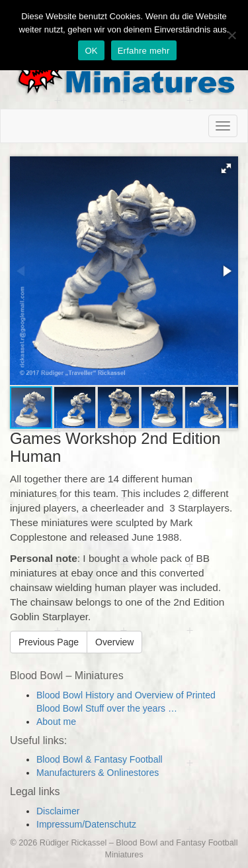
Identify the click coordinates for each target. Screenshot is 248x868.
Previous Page (49, 642)
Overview (114, 642)
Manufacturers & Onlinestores (98, 773)
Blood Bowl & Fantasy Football (100, 759)
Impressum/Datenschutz (86, 824)
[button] (226, 168)
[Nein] (231, 35)
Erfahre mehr (144, 51)
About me (56, 722)
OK (91, 51)
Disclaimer (58, 811)
